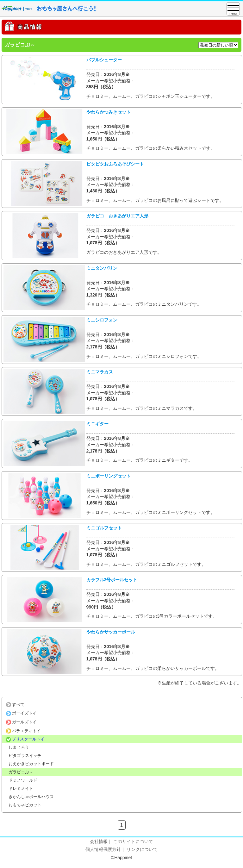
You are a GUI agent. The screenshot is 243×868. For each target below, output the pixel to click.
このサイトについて (133, 841)
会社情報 (99, 841)
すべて (15, 705)
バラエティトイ (23, 731)
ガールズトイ (21, 722)
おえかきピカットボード (31, 764)
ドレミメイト (21, 788)
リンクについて (142, 849)
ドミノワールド (23, 780)
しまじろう (19, 747)
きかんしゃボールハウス (31, 797)
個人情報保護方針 (103, 849)
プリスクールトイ (25, 739)
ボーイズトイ (21, 713)
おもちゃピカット (25, 805)
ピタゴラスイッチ (25, 756)
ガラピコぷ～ (21, 772)
